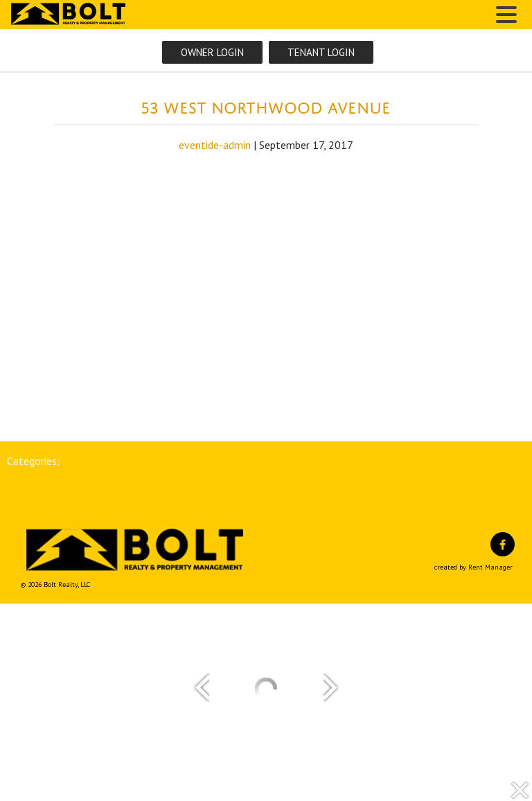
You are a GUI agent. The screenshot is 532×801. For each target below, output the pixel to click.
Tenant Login (321, 52)
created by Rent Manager (473, 567)
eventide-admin (215, 145)
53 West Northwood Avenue (266, 105)
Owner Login (212, 52)
